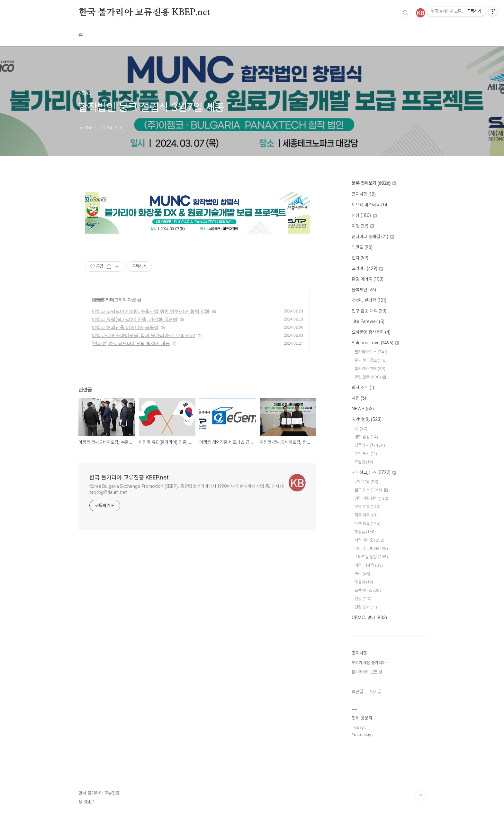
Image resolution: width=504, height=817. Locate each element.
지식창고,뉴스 (374, 472)
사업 (359, 398)
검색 (406, 13)
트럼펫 (364, 462)
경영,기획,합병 (371, 498)
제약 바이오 (369, 540)
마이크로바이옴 (371, 548)
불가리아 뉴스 (371, 352)
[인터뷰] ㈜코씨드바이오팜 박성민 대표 (131, 343)
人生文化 (367, 419)
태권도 (362, 247)
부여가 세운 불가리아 (369, 663)
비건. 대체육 (369, 565)
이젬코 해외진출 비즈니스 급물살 (125, 327)
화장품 (365, 532)
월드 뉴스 (371, 490)
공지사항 (364, 194)
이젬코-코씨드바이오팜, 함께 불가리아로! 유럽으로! (143, 335)
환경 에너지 (368, 279)
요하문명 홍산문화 (371, 332)
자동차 (364, 582)
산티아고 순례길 (373, 237)
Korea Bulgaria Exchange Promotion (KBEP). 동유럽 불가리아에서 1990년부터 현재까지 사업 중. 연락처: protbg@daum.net (187, 489)
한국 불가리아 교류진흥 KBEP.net (144, 13)
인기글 (376, 692)
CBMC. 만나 (369, 617)
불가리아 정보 (371, 360)
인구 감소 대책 (369, 311)
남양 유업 (366, 482)
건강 (363, 599)
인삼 (364, 215)
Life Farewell (368, 321)
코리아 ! (367, 268)
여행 (363, 226)
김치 (360, 258)
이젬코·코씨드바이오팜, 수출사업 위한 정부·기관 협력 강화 (151, 311)
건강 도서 (366, 607)
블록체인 (364, 290)
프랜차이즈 (368, 590)
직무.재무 (366, 515)
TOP (420, 795)
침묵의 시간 (370, 445)
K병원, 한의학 (369, 300)
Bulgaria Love (375, 343)
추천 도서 (366, 454)
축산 (362, 574)
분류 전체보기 (374, 183)
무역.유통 (368, 507)
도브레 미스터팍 (370, 205)
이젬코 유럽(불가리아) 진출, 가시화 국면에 (135, 319)
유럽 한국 (370, 377)
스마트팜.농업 (371, 557)
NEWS (98, 300)
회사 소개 (363, 387)
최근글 (357, 692)
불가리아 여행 (370, 369)
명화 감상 (366, 437)
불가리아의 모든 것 (367, 672)
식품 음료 (368, 523)
